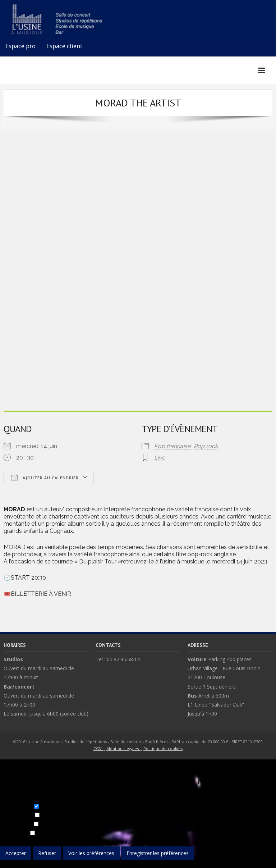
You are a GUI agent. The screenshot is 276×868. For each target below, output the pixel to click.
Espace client (64, 46)
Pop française (172, 446)
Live (160, 458)
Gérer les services (62, 842)
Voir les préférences (91, 853)
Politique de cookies (163, 748)
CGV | (99, 748)
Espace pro (20, 46)
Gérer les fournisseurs (109, 842)
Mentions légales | (124, 748)
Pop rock (206, 446)
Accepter (16, 853)
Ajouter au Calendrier (45, 478)
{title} (6, 864)
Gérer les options (20, 842)
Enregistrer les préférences (158, 853)
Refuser (47, 853)
